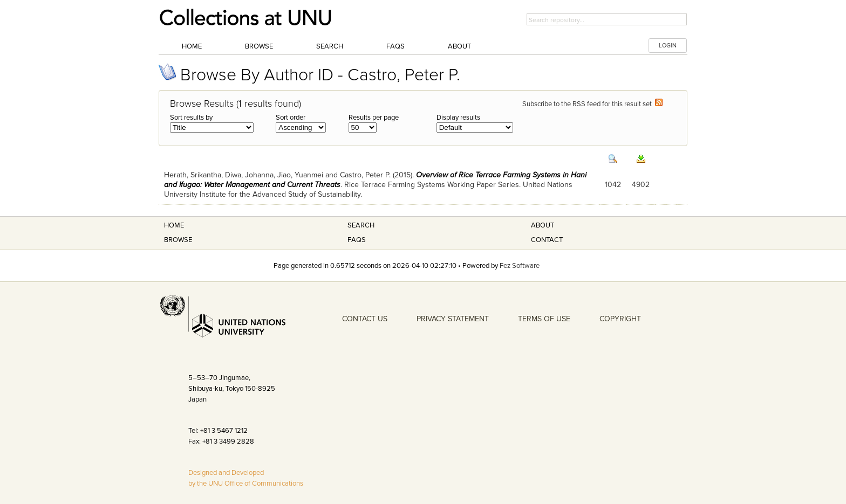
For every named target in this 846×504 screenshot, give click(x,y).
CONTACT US (365, 319)
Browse (259, 46)
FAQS (357, 240)
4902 (641, 185)
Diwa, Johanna (249, 175)
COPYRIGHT (620, 319)
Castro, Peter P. (365, 175)
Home (192, 46)
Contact (547, 240)
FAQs (395, 46)
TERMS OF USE (544, 319)
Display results (458, 118)
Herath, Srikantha (193, 175)
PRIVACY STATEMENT (453, 319)
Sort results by (191, 118)
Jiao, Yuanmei (300, 175)
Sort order (291, 118)
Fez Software (520, 266)
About (459, 46)
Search (330, 46)
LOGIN (668, 46)
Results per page (374, 118)
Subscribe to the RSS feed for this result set (592, 104)
